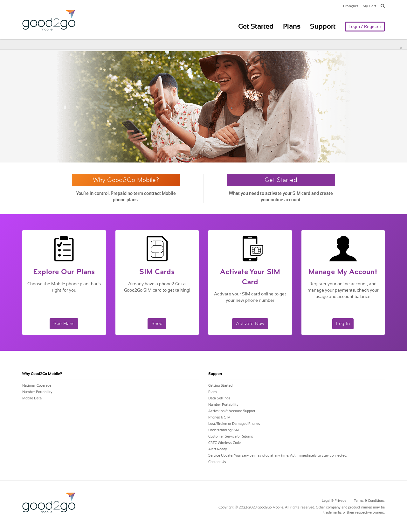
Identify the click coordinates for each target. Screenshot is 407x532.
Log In (343, 324)
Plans (292, 26)
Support (323, 26)
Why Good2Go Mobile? (126, 180)
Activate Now (250, 324)
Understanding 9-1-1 (224, 430)
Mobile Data (32, 398)
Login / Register (365, 26)
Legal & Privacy (334, 501)
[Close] (401, 48)
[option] (203, 107)
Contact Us (217, 462)
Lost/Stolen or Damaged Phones (234, 424)
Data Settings (219, 398)
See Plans (64, 324)
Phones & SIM (219, 417)
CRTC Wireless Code (224, 443)
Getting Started (220, 386)
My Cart (369, 6)
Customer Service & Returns (231, 436)
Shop (157, 324)
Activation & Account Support (232, 411)
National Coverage (37, 386)
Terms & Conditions (369, 501)
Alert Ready (218, 449)
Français (351, 6)
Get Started (256, 26)
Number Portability (37, 392)
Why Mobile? (42, 374)
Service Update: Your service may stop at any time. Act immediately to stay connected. (278, 456)
